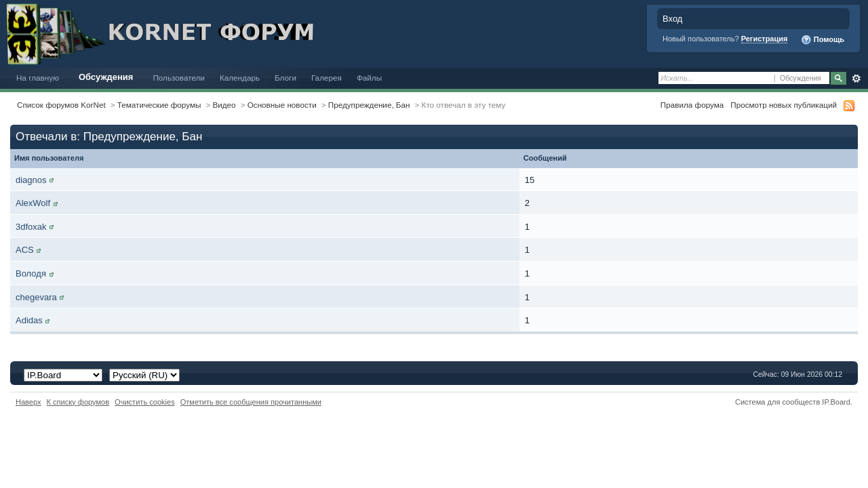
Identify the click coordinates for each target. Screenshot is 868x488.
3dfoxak (31, 227)
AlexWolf (33, 203)
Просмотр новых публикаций (784, 105)
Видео (224, 105)
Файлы (369, 78)
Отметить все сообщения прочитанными (251, 402)
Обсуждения (106, 77)
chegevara (36, 297)
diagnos (31, 180)
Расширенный (856, 79)
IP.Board (836, 402)
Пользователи (179, 78)
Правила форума (692, 105)
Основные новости (282, 105)
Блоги (285, 78)
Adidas (29, 320)
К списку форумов (78, 402)
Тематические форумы (159, 105)
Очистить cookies (145, 402)
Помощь (823, 40)
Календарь (240, 78)
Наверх (28, 402)
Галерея (327, 78)
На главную (38, 78)
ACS (25, 250)
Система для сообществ (777, 402)
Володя (31, 273)
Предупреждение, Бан (369, 105)
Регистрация (765, 39)
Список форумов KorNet (61, 105)
